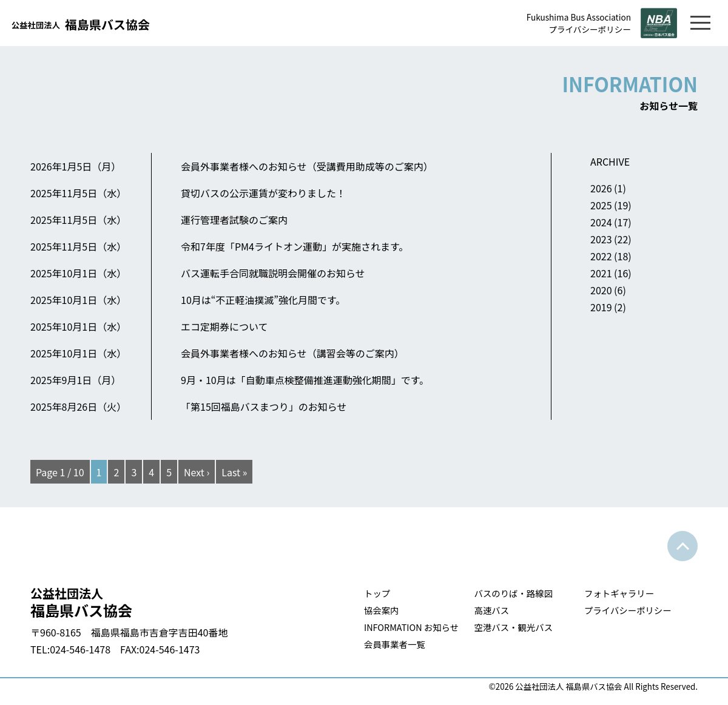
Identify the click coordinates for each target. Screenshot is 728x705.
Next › (197, 472)
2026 (601, 188)
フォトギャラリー (619, 593)
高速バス (492, 610)
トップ (377, 593)
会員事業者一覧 (395, 644)
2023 (601, 239)
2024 (601, 222)
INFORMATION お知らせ (411, 627)
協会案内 (382, 610)
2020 (601, 290)
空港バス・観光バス (514, 627)
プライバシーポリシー (590, 29)
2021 (601, 273)
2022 (601, 256)
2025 (601, 205)
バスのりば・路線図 (514, 593)
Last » (234, 472)
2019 (601, 307)
